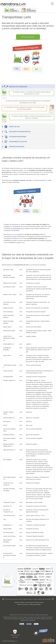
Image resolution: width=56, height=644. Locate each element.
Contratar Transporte (34, 615)
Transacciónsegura (15, 633)
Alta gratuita (28, 37)
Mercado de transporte (9, 617)
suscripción (48, 240)
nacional (9, 619)
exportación (23, 620)
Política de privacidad (35, 604)
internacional (16, 619)
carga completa (30, 619)
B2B (16, 617)
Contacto (17, 602)
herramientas (17, 228)
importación (32, 620)
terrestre (38, 619)
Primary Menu (52, 4)
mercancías (50, 617)
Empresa (22, 602)
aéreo (47, 619)
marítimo (43, 619)
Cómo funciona (30, 602)
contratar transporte (40, 617)
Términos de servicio (23, 604)
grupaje (23, 619)
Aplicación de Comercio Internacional (19, 615)
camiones (30, 617)
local (5, 619)
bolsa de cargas (23, 617)
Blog (42, 615)
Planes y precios (39, 602)
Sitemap (46, 615)
